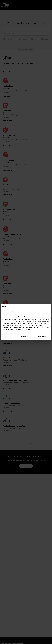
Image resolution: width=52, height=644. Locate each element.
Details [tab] (26, 311)
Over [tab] (43, 311)
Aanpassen (26, 336)
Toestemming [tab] (9, 311)
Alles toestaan (42, 336)
